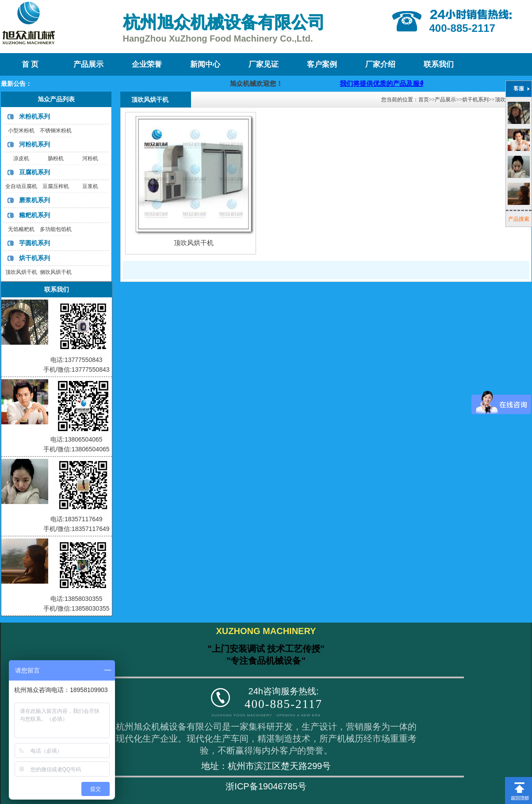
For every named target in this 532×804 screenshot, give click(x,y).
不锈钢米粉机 (56, 131)
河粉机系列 (34, 144)
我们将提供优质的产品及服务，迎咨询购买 (412, 83)
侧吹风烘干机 (56, 272)
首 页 (30, 64)
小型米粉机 (21, 131)
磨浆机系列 (34, 200)
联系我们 (439, 64)
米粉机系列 (34, 116)
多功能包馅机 (56, 229)
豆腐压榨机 (56, 186)
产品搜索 (519, 219)
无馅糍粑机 (21, 229)
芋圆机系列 (34, 243)
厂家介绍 (380, 64)
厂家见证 (264, 64)
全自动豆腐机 (21, 186)
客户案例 (322, 64)
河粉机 (90, 158)
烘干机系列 (34, 258)
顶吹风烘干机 (21, 272)
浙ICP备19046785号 (266, 786)
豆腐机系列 (34, 172)
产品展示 (88, 64)
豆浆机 (90, 186)
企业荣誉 (147, 64)
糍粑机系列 (34, 215)
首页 (424, 100)
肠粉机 (56, 158)
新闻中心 (205, 64)
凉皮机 (21, 158)
